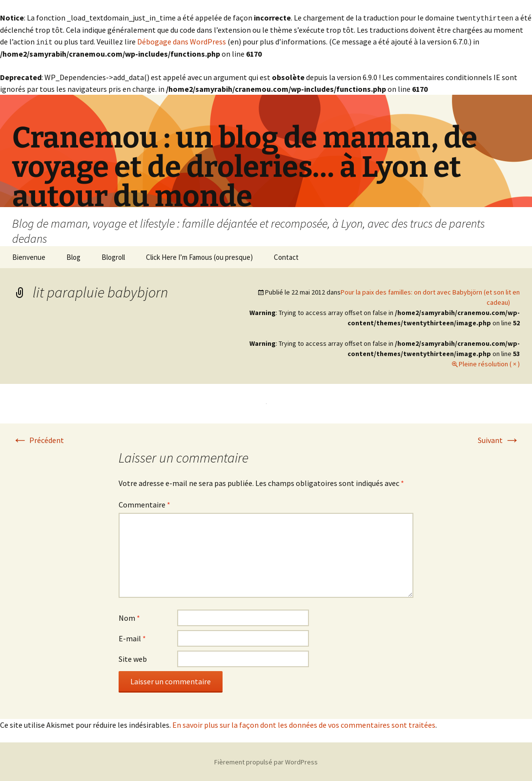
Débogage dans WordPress (182, 41)
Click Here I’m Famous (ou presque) (199, 256)
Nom (129, 617)
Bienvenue (29, 256)
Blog (73, 256)
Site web (133, 658)
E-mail (132, 637)
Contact (286, 256)
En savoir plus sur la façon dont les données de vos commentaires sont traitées (304, 724)
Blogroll (113, 256)
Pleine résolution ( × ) (489, 363)
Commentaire (144, 504)
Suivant (499, 439)
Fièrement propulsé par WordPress (266, 761)
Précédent (38, 439)
